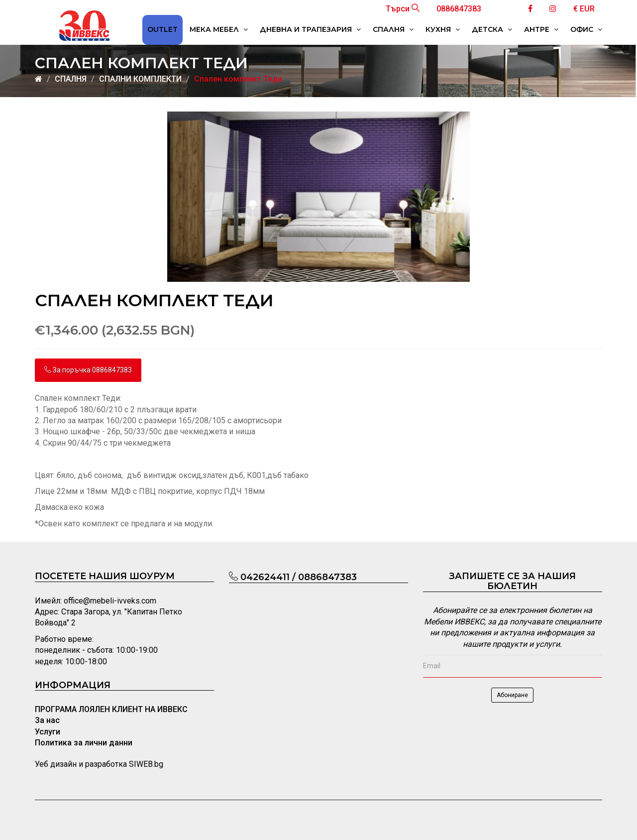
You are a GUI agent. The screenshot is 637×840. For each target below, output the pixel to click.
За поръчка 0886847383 (88, 370)
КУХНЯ (443, 29)
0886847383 (459, 9)
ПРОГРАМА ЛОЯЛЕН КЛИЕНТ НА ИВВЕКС (111, 709)
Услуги (48, 732)
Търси (403, 9)
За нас (47, 720)
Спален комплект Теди (238, 79)
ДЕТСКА (492, 29)
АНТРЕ (541, 29)
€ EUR (584, 9)
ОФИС (586, 29)
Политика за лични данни (84, 743)
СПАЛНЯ (393, 29)
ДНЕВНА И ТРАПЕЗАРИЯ (310, 29)
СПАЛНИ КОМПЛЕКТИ (140, 79)
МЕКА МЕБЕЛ (219, 29)
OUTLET (162, 29)
